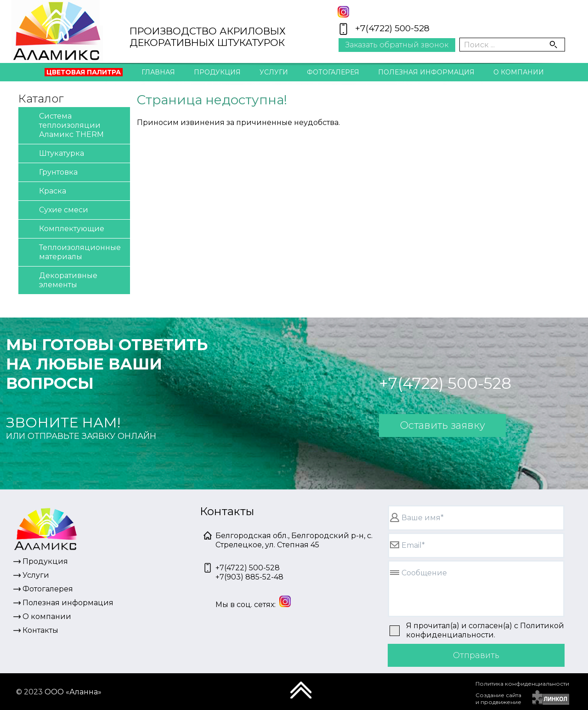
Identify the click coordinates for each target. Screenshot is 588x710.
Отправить (476, 655)
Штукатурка (54, 154)
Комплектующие (64, 229)
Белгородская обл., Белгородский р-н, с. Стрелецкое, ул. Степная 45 (294, 540)
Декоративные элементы (60, 280)
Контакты (294, 92)
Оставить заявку (442, 425)
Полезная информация (426, 72)
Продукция (217, 72)
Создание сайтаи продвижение (498, 699)
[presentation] (405, 694)
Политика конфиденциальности (522, 684)
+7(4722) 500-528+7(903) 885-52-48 (249, 572)
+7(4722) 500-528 (392, 28)
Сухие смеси (56, 210)
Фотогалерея (333, 72)
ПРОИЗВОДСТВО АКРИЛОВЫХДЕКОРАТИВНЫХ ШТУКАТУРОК (208, 37)
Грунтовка (50, 173)
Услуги (274, 72)
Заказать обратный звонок (397, 45)
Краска (45, 191)
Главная (158, 72)
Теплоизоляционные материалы (72, 252)
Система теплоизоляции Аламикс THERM (63, 125)
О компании (519, 72)
